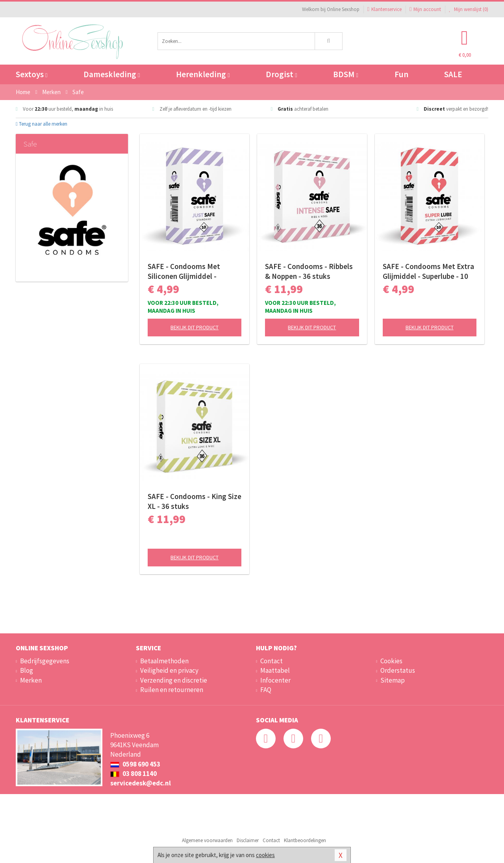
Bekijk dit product (195, 327)
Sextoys (31, 74)
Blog (27, 670)
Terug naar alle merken (42, 124)
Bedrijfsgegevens (45, 661)
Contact (271, 661)
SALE (453, 74)
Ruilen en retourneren (172, 690)
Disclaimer (248, 840)
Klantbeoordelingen (305, 840)
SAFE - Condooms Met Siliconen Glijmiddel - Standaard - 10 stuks (184, 271)
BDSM (346, 74)
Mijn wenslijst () (469, 9)
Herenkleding (203, 74)
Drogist (281, 74)
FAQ (266, 690)
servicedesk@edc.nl (141, 783)
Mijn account (425, 9)
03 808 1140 (133, 774)
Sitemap (393, 680)
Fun (401, 74)
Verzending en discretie (174, 680)
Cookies (391, 661)
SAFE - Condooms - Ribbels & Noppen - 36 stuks (309, 271)
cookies (265, 855)
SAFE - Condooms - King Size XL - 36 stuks (195, 501)
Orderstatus (398, 670)
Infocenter (275, 680)
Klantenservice (384, 9)
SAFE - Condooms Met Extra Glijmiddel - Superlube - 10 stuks (428, 271)
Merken (31, 680)
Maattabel (275, 670)
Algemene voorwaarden (207, 840)
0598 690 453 (135, 764)
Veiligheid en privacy (169, 670)
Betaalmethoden (164, 661)
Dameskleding (112, 74)
